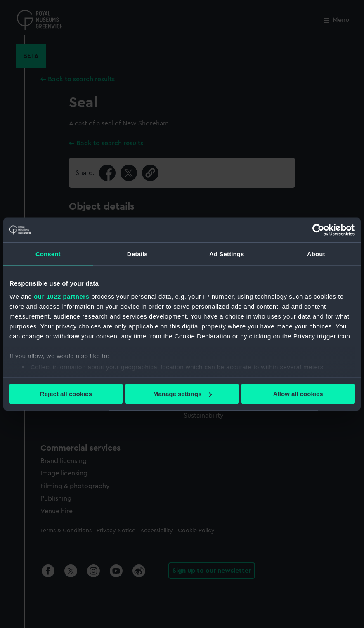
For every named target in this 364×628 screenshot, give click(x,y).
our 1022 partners (61, 296)
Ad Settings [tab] (227, 254)
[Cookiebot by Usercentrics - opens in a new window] (318, 230)
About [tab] (316, 254)
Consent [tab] (48, 254)
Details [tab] (137, 254)
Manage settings (182, 394)
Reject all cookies (66, 394)
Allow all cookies (298, 394)
